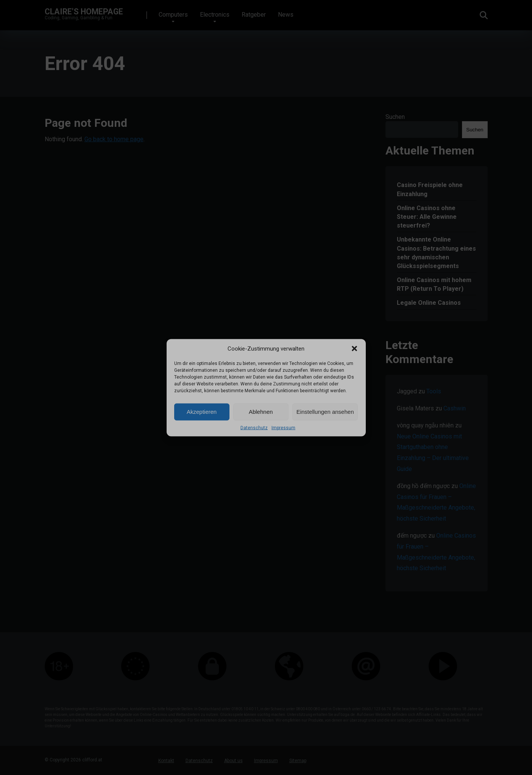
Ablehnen (261, 412)
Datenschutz (254, 427)
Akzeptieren (202, 412)
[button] (354, 348)
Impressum (283, 427)
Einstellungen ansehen (325, 412)
